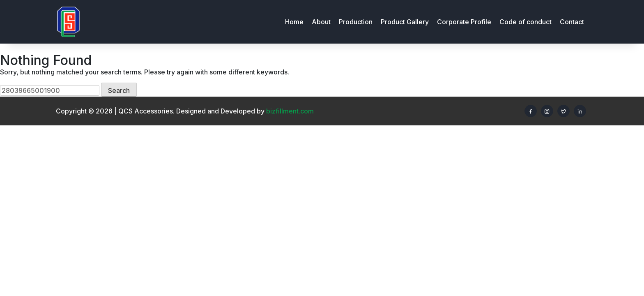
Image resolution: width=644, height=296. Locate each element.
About (321, 22)
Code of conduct (526, 22)
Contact (572, 22)
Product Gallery (405, 22)
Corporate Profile (464, 22)
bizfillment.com (290, 111)
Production (356, 22)
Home (294, 22)
